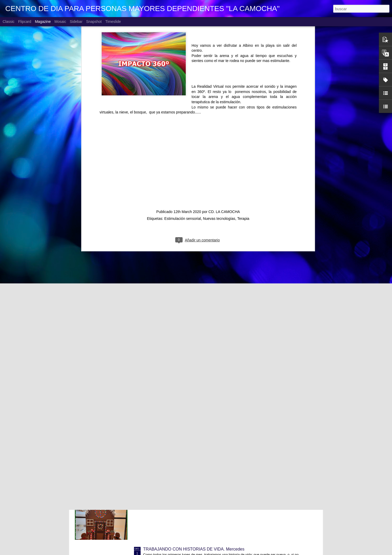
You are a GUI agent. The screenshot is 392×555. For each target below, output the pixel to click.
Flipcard (25, 22)
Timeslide (113, 22)
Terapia (243, 131)
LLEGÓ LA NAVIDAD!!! (165, 489)
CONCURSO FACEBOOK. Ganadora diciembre (188, 430)
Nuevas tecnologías (219, 131)
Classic (9, 22)
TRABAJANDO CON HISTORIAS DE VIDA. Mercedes (194, 549)
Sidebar (76, 22)
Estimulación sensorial (182, 131)
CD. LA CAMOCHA (224, 124)
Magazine (43, 22)
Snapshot (94, 22)
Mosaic (60, 22)
